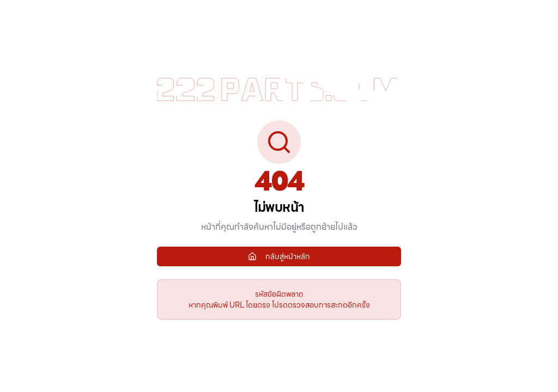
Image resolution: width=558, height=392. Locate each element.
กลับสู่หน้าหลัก (279, 256)
